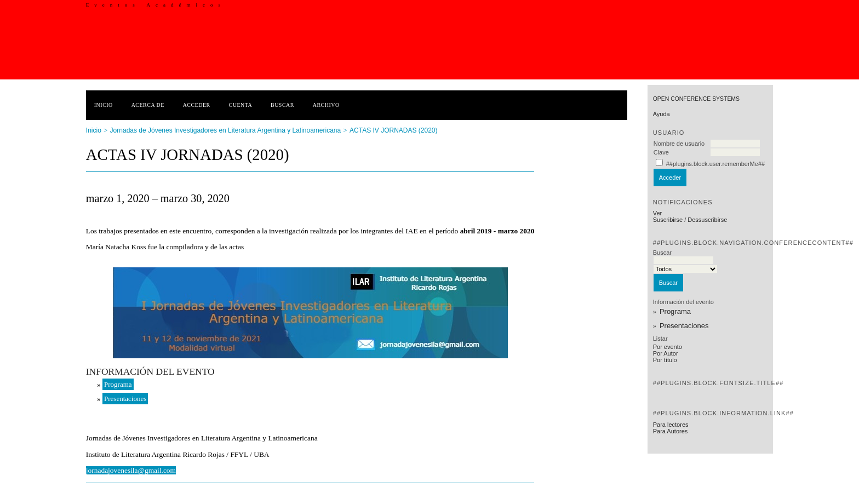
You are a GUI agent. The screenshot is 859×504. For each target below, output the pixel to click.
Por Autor (666, 353)
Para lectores (671, 425)
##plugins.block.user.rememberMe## (715, 164)
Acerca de (148, 105)
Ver (658, 213)
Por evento (668, 347)
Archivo (326, 105)
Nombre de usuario (679, 144)
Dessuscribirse (707, 220)
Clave (661, 152)
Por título (665, 360)
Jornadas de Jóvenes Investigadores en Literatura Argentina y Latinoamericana (226, 130)
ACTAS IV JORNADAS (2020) (394, 130)
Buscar (282, 105)
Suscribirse (668, 220)
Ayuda (662, 114)
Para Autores (671, 431)
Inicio (104, 105)
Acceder (197, 105)
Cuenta (241, 105)
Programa (675, 311)
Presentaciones (684, 326)
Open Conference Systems (696, 99)
